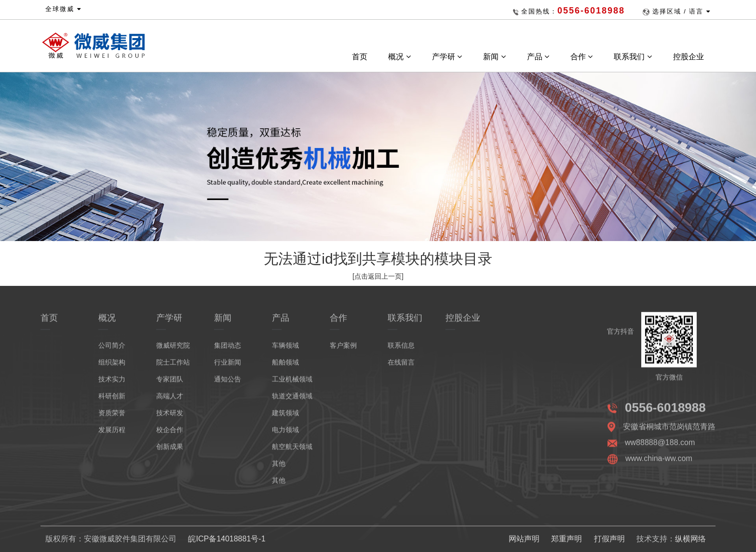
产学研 (447, 57)
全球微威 (63, 9)
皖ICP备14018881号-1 (227, 539)
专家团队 (170, 384)
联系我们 (633, 57)
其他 (279, 469)
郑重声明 (567, 539)
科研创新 (112, 401)
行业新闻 (228, 367)
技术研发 (170, 418)
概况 (399, 57)
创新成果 (170, 452)
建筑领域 (285, 418)
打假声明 (609, 539)
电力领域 (285, 435)
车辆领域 (285, 350)
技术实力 (112, 384)
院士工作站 (173, 367)
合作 (581, 57)
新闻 (494, 57)
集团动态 (228, 350)
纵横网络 (690, 539)
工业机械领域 (292, 384)
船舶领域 (285, 367)
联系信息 (401, 350)
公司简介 (112, 350)
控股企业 (689, 57)
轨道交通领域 (292, 401)
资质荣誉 (112, 418)
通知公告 (228, 384)
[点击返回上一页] (378, 276)
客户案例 (343, 350)
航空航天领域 (292, 452)
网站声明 (524, 539)
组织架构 (112, 367)
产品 (538, 57)
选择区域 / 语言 (682, 11)
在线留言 (401, 367)
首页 (360, 57)
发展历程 (112, 435)
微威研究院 (173, 350)
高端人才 (170, 401)
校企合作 (170, 435)
